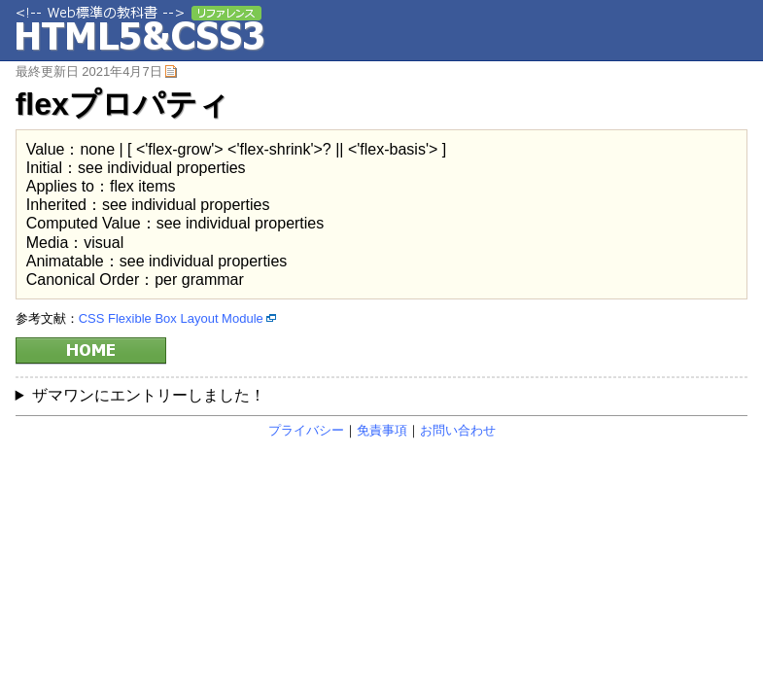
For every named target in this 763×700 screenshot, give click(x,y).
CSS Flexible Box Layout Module (171, 318)
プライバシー (306, 430)
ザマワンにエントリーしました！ (149, 395)
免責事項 (382, 430)
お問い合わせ (458, 430)
